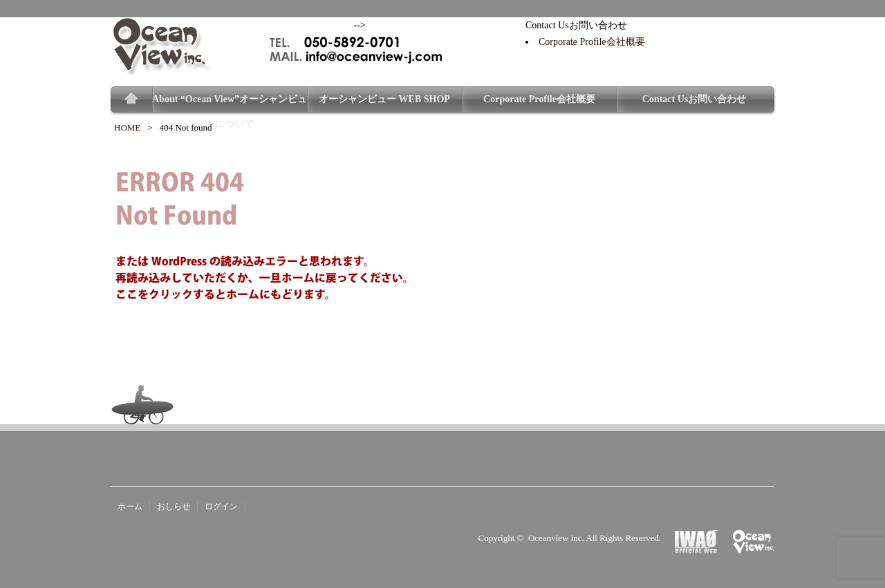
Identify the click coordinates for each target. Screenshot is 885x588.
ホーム (130, 506)
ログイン (221, 506)
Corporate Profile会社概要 (592, 42)
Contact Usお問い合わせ (695, 99)
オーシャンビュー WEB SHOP (384, 99)
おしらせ (174, 506)
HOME (127, 127)
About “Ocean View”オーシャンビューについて (230, 103)
